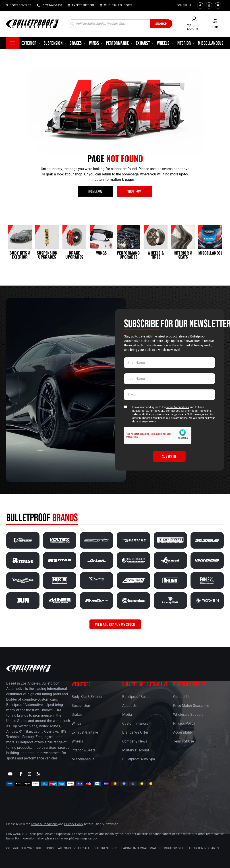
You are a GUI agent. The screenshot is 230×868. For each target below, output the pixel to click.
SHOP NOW (135, 191)
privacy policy (179, 418)
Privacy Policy (184, 723)
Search (161, 24)
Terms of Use (183, 741)
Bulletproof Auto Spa (139, 759)
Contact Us (182, 697)
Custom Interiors (135, 723)
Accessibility (183, 732)
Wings (77, 723)
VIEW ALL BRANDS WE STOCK (115, 624)
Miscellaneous (83, 759)
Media (127, 715)
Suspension (81, 706)
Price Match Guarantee (191, 706)
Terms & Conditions (44, 824)
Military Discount (136, 750)
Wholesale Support (188, 715)
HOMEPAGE (95, 191)
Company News (135, 741)
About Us (129, 706)
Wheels (77, 741)
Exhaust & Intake (85, 732)
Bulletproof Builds (136, 697)
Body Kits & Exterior (87, 697)
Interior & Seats (84, 750)
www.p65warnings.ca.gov (79, 838)
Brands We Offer (135, 732)
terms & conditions (178, 407)
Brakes (77, 715)
